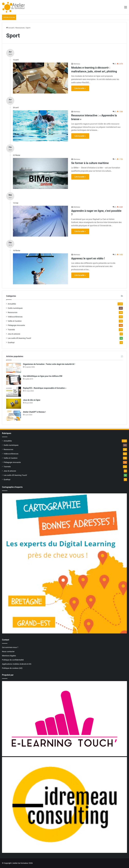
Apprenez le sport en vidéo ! (88, 258)
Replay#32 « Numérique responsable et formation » (45, 388)
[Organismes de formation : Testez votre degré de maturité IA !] (14, 368)
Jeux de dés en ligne (32, 400)
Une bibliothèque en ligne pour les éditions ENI (43, 376)
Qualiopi (11, 342)
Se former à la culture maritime (90, 163)
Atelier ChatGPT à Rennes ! (34, 412)
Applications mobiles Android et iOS (17, 664)
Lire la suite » (80, 88)
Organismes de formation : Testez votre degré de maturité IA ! (49, 364)
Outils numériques (15, 308)
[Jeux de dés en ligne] (14, 404)
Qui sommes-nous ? (10, 647)
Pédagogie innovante (16, 325)
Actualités (12, 304)
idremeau (77, 64)
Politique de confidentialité (13, 660)
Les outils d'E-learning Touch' (20, 338)
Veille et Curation (15, 321)
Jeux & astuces (14, 334)
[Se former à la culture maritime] (40, 173)
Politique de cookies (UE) (12, 668)
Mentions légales (9, 656)
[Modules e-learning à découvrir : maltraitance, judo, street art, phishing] (40, 78)
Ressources (20, 28)
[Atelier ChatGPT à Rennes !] (14, 416)
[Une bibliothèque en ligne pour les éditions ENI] (14, 380)
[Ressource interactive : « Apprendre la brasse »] (40, 126)
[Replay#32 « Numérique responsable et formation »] (14, 392)
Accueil (10, 28)
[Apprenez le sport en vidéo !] (40, 269)
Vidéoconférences (15, 317)
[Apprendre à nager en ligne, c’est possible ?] (40, 221)
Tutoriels (11, 330)
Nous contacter (8, 651)
